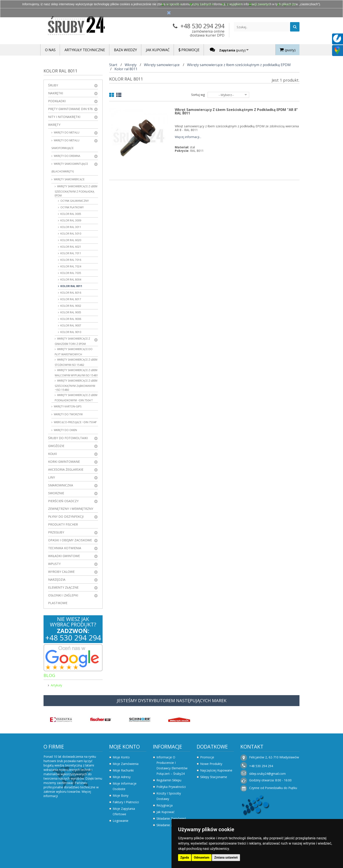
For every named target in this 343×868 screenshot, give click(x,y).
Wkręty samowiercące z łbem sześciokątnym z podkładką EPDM (76, 191)
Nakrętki (56, 93)
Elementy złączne (63, 587)
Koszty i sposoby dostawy (169, 796)
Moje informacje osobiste (125, 786)
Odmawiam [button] (202, 857)
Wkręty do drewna (67, 156)
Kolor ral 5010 (70, 234)
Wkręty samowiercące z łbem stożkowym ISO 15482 (76, 362)
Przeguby (56, 532)
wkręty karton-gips (67, 406)
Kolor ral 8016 (70, 293)
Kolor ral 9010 (70, 332)
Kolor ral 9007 (70, 325)
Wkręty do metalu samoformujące (65, 144)
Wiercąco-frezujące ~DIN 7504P (75, 422)
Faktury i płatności (126, 802)
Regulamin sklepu (169, 780)
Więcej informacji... (188, 137)
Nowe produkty (211, 764)
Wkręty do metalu (66, 132)
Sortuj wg (198, 95)
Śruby (53, 85)
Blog (49, 675)
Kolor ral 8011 (71, 286)
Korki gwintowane (64, 462)
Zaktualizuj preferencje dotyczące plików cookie (34, 866)
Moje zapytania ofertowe (124, 811)
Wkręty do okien (65, 430)
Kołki (52, 454)
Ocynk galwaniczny (74, 201)
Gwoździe (56, 446)
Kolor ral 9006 (70, 319)
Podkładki (57, 101)
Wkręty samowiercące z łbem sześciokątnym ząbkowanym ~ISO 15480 (76, 385)
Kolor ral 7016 (70, 260)
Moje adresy (122, 777)
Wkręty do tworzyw (68, 414)
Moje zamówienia (126, 764)
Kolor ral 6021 (70, 247)
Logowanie (121, 821)
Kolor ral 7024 (70, 266)
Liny (52, 477)
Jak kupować (165, 812)
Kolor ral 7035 (70, 273)
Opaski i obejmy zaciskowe (70, 540)
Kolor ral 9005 (70, 312)
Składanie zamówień (171, 818)
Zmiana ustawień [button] (226, 857)
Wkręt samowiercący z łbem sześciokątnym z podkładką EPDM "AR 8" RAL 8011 (236, 111)
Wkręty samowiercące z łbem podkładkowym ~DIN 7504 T (76, 398)
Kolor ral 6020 (70, 240)
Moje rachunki (123, 770)
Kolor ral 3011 (70, 227)
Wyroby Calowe (61, 572)
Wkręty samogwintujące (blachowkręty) (70, 168)
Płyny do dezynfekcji (66, 516)
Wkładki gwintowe (64, 556)
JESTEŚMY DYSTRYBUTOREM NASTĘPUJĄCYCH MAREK (172, 701)
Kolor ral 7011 (70, 253)
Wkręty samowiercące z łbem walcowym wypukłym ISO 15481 (76, 373)
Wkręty (54, 125)
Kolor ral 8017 (70, 299)
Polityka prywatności (171, 787)
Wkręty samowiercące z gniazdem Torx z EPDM (72, 341)
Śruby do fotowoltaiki (68, 438)
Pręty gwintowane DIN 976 (70, 109)
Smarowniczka (61, 485)
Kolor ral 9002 (70, 306)
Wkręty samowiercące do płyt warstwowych (74, 352)
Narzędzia (57, 580)
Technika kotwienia (65, 548)
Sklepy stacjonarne (214, 777)
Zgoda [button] (185, 857)
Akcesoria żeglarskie (66, 469)
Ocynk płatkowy (72, 207)
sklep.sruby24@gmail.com (267, 774)
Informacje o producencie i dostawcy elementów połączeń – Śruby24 (172, 765)
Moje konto (124, 747)
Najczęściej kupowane (216, 770)
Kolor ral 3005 (70, 214)
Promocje (207, 757)
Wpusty (54, 564)
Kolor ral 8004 (70, 280)
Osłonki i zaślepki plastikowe (63, 599)
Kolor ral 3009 (70, 220)
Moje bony (121, 795)
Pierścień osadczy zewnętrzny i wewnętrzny (71, 505)
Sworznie (56, 493)
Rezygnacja (164, 805)
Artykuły (56, 685)
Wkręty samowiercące (69, 179)
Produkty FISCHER (63, 524)
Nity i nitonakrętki (64, 117)
